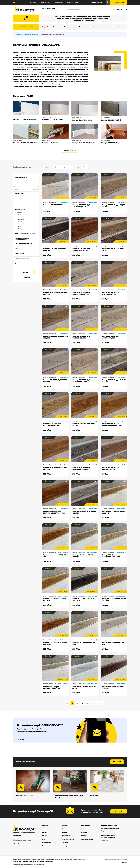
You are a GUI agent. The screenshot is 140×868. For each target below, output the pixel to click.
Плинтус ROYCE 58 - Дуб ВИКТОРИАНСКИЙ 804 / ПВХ (54, 512)
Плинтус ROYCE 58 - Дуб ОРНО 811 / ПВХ (84, 425)
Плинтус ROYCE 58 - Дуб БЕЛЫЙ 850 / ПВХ (55, 381)
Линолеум (65, 829)
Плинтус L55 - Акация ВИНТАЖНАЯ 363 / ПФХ (52, 687)
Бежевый (19, 212)
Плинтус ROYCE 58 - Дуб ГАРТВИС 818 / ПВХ (110, 468)
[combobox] (63, 167)
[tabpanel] (70, 730)
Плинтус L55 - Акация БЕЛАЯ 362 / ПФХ (84, 687)
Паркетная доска (67, 836)
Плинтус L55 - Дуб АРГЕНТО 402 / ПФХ (114, 643)
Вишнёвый (20, 217)
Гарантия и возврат (72, 2)
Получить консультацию (108, 831)
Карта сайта (40, 865)
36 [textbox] (84, 167)
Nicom (125, 863)
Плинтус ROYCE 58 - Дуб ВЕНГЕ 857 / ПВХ (55, 250)
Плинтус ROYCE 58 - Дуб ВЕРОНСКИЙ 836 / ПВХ (81, 293)
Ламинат (65, 833)
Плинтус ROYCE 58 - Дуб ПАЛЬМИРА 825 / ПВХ (52, 425)
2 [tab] (70, 739)
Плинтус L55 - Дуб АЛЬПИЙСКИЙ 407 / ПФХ (114, 600)
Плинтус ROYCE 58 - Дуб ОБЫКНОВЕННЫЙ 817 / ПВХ (112, 425)
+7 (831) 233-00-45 (96, 2)
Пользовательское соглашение (23, 865)
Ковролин (65, 843)
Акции (44, 833)
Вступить (119, 812)
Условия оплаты (58, 2)
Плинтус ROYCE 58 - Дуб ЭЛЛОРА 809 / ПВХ (55, 337)
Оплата (83, 836)
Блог (44, 840)
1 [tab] (66, 739)
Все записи (117, 762)
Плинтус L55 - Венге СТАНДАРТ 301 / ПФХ (113, 687)
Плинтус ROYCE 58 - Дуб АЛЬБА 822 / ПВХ (84, 512)
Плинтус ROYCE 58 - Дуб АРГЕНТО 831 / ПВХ (110, 337)
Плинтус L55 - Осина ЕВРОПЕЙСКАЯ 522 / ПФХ (111, 556)
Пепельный (20, 224)
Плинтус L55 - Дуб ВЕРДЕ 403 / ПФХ (84, 643)
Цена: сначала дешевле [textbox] (62, 167)
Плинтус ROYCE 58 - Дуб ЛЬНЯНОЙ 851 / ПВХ (81, 381)
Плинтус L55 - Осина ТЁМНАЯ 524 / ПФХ (55, 556)
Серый (19, 226)
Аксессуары (66, 846)
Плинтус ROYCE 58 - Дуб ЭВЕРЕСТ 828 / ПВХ (81, 337)
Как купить (33, 2)
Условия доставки (45, 2)
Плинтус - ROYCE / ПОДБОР (53, 205)
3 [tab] (74, 739)
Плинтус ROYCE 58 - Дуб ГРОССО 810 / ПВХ (55, 293)
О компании (46, 829)
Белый (19, 215)
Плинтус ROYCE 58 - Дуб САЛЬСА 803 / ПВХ (114, 381)
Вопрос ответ (46, 843)
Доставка (84, 833)
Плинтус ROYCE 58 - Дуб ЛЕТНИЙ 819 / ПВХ (55, 468)
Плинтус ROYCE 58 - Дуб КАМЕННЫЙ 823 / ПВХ (81, 468)
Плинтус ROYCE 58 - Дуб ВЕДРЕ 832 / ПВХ (113, 206)
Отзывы (45, 836)
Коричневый (21, 219)
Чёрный (19, 229)
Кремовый (20, 222)
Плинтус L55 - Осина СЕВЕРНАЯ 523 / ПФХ (84, 556)
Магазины (45, 846)
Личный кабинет (120, 2)
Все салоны (104, 841)
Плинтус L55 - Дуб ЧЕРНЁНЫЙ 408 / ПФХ (83, 600)
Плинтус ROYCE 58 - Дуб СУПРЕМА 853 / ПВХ (110, 293)
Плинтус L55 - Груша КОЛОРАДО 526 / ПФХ (114, 512)
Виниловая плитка (68, 840)
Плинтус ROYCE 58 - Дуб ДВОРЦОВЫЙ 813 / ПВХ (81, 250)
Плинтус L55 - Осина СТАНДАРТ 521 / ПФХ (55, 600)
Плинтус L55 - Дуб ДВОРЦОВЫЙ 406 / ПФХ (55, 643)
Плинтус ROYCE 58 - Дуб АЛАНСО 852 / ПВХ (81, 206)
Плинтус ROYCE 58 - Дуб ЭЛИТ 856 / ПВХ (113, 250)
